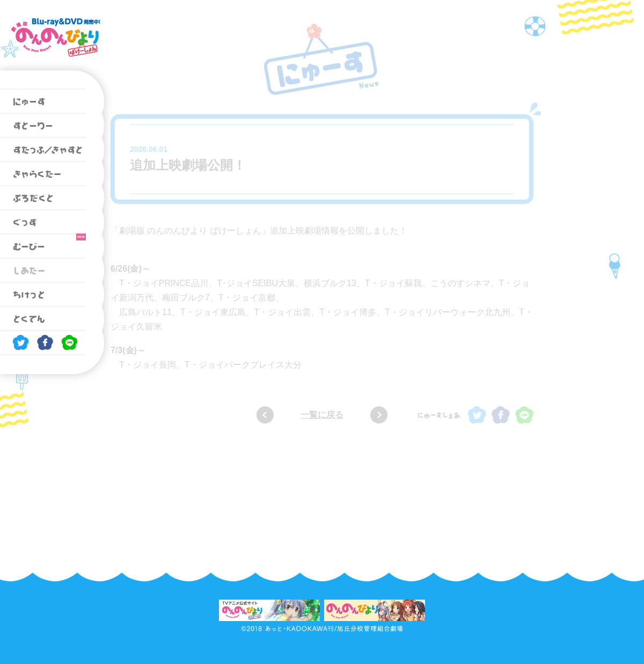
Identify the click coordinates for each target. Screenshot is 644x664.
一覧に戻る (322, 415)
